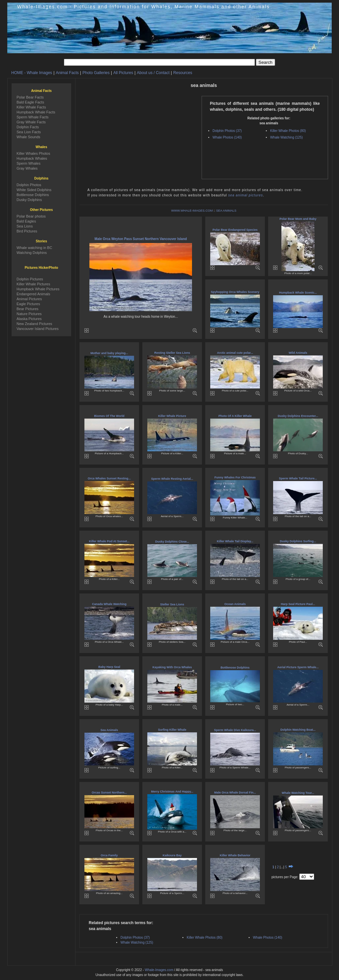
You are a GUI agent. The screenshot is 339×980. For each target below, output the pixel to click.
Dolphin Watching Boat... (298, 730)
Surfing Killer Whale (172, 730)
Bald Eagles (26, 221)
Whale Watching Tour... (298, 793)
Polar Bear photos (31, 216)
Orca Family (109, 855)
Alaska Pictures (29, 319)
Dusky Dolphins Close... (172, 542)
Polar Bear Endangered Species (235, 230)
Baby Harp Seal (109, 667)
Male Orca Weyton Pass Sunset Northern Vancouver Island (141, 239)
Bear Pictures (27, 309)
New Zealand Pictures (34, 324)
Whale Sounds (28, 137)
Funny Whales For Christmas (235, 477)
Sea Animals (109, 730)
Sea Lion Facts (29, 132)
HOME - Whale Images (32, 73)
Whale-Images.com (159, 970)
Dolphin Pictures (30, 279)
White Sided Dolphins (34, 190)
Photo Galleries (96, 73)
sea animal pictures (245, 195)
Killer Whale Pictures (33, 284)
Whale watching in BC (34, 248)
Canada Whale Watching (109, 604)
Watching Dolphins (32, 253)
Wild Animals (298, 353)
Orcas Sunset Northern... (109, 793)
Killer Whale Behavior (235, 855)
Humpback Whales (32, 158)
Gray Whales (27, 168)
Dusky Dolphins (29, 200)
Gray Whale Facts (31, 122)
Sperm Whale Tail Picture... (298, 478)
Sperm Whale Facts (33, 117)
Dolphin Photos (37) (227, 131)
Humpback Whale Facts (36, 112)
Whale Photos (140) (227, 137)
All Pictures (123, 73)
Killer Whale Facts (31, 107)
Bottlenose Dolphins (235, 668)
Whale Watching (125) (287, 137)
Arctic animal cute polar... (235, 353)
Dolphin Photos (29, 185)
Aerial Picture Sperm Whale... (298, 667)
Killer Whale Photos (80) (288, 131)
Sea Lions (25, 226)
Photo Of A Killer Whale (235, 416)
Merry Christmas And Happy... (172, 792)
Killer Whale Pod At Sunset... (109, 541)
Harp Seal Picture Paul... (298, 604)
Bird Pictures (27, 231)
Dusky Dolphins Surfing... (298, 541)
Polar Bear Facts (30, 97)
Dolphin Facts (28, 127)
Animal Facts (67, 73)
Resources (183, 73)
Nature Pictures (29, 314)
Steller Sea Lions (172, 604)
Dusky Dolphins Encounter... (298, 416)
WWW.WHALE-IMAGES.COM (192, 211)
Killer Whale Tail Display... (235, 541)
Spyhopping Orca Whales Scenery (235, 292)
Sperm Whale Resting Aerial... (172, 479)
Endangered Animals (33, 294)
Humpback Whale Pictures (38, 289)
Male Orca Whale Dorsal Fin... (235, 793)
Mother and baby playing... (109, 353)
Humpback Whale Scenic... (298, 293)
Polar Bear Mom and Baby (298, 219)
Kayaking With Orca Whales (172, 667)
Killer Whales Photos (33, 153)
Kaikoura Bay (172, 855)
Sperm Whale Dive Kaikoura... (235, 730)
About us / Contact (153, 73)
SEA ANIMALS (226, 211)
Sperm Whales (28, 163)
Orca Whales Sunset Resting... (109, 478)
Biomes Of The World (109, 416)
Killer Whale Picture (172, 416)
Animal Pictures (29, 299)
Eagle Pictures (28, 304)
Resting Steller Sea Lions (172, 353)
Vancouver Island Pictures (38, 329)
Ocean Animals (235, 604)
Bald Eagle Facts (30, 102)
